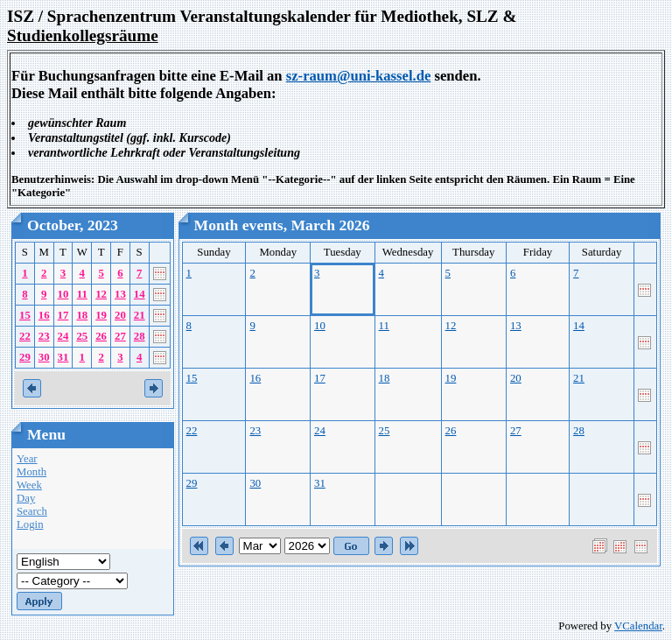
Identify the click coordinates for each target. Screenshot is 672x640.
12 (101, 294)
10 (63, 294)
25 (82, 336)
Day (26, 498)
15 (25, 315)
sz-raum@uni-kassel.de (359, 76)
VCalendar (638, 626)
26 (101, 336)
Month (31, 472)
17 (63, 315)
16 (44, 315)
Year (27, 459)
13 (120, 294)
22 (25, 336)
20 (120, 315)
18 (82, 315)
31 (63, 357)
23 (44, 336)
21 (140, 315)
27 (120, 336)
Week (29, 485)
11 (82, 294)
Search (32, 511)
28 (140, 336)
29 (25, 357)
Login (30, 524)
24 (63, 336)
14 (140, 294)
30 (44, 357)
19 (101, 315)
